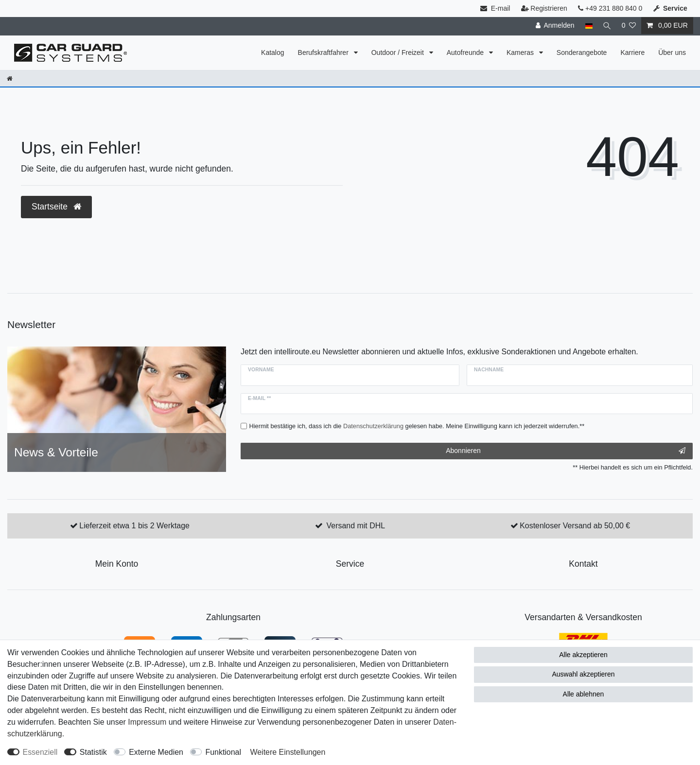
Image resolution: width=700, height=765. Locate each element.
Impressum (147, 722)
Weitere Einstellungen (288, 752)
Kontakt (583, 564)
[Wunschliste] (629, 26)
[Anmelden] (554, 26)
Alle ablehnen (584, 694)
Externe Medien (156, 752)
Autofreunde (466, 52)
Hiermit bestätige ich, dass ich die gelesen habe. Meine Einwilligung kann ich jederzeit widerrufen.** (417, 426)
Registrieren (544, 8)
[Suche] (606, 26)
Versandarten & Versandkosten (583, 617)
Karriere (632, 52)
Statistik (93, 752)
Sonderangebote (582, 52)
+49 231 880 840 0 (610, 8)
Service (350, 564)
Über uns (672, 52)
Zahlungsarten (233, 617)
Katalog (272, 52)
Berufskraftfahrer (324, 52)
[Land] (587, 26)
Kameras (521, 52)
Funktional (223, 752)
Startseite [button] (56, 207)
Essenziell (40, 752)
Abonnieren (566, 451)
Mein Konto (117, 564)
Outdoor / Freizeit (399, 52)
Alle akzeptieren (583, 655)
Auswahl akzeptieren (583, 674)
